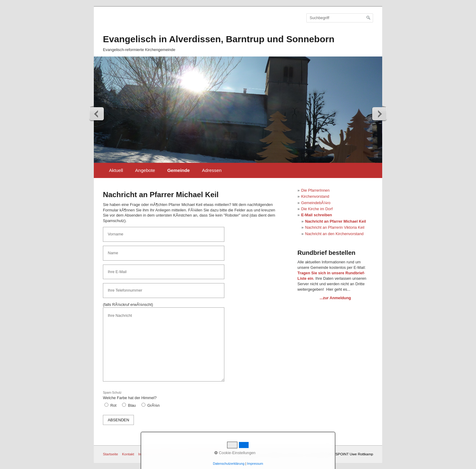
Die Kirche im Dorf (317, 209)
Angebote (145, 170)
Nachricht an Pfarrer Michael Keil (336, 221)
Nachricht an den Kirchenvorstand (334, 234)
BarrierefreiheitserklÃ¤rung (204, 454)
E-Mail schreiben (317, 215)
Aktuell (116, 170)
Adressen (212, 170)
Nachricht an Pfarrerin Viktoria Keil (335, 227)
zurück (97, 114)
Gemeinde (178, 170)
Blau (132, 405)
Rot (114, 405)
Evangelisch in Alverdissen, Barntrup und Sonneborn (219, 39)
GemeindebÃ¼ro (316, 203)
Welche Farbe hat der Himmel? (130, 395)
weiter (379, 114)
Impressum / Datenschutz (158, 454)
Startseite (110, 454)
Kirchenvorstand (315, 196)
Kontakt (128, 454)
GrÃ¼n (153, 405)
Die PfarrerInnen (315, 190)
